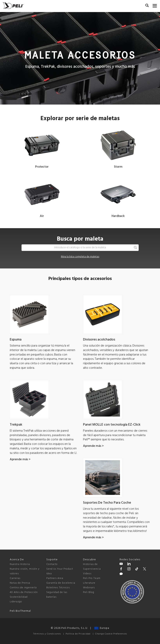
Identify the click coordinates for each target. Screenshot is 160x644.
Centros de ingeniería (23, 588)
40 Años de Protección (24, 592)
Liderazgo (16, 602)
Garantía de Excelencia (61, 583)
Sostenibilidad (19, 597)
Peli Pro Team (92, 578)
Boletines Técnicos (58, 588)
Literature (89, 583)
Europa (102, 628)
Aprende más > (20, 459)
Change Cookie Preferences (111, 634)
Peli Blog (89, 592)
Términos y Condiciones (47, 634)
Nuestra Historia (20, 564)
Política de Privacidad (78, 634)
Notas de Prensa (20, 583)
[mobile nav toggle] (155, 5)
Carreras (15, 578)
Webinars (89, 588)
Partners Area (55, 578)
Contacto (52, 564)
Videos (87, 574)
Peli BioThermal (20, 611)
